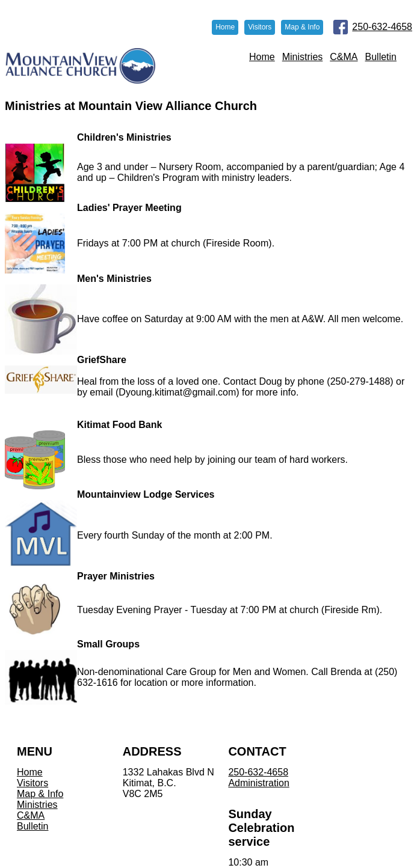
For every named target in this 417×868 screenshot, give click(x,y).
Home (262, 57)
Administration (258, 783)
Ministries (303, 57)
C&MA (344, 57)
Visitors (32, 783)
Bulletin (381, 57)
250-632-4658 (382, 27)
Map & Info (40, 794)
